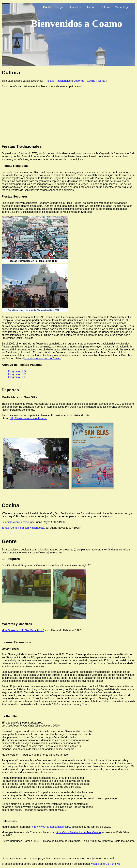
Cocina (91, 81)
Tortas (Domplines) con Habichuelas (23, 528)
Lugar (60, 7)
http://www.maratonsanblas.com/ (51, 827)
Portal (47, 7)
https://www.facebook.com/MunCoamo (78, 832)
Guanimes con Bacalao (15, 522)
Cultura (105, 7)
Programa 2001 (17, 374)
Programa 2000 (17, 377)
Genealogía (122, 7)
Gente (102, 81)
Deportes (79, 81)
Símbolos (75, 7)
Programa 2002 (17, 371)
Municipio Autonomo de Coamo (43, 358)
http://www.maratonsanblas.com (29, 418)
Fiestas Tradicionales (58, 81)
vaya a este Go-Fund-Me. (106, 864)
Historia (91, 7)
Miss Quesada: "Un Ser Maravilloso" (23, 630)
